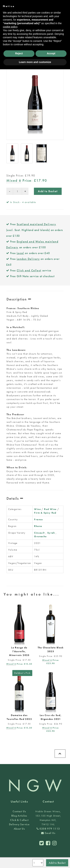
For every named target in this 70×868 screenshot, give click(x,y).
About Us (19, 829)
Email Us (48, 833)
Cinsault (39, 533)
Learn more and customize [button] (35, 62)
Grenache (40, 536)
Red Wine (50, 509)
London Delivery (28, 259)
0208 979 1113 (48, 829)
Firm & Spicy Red (45, 513)
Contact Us (19, 811)
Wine (37, 509)
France (38, 519)
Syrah (51, 533)
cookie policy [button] (10, 27)
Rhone (38, 526)
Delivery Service (19, 824)
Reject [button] (19, 53)
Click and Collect (29, 270)
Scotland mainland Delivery (36, 224)
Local (20, 253)
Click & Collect (19, 820)
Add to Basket (48, 191)
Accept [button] (51, 53)
